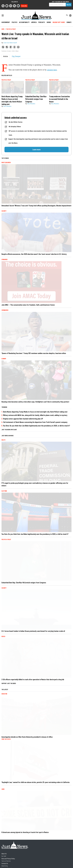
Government (6, 22)
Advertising (5, 866)
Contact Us (5, 863)
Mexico (3, 636)
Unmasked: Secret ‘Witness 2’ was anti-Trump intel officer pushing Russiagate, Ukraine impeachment (36, 206)
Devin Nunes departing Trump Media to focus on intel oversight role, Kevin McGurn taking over (35, 412)
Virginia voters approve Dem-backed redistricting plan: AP (23, 419)
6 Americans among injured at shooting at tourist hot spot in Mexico (25, 832)
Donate (69, 22)
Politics (14, 22)
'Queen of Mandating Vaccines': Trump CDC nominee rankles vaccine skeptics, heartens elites (34, 353)
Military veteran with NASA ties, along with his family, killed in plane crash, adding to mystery (35, 415)
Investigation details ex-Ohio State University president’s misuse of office (27, 737)
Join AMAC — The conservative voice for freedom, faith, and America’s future (28, 305)
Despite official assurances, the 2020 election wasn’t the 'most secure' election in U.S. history (34, 254)
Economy (4, 359)
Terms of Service (6, 861)
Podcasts (42, 22)
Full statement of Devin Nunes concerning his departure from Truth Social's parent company (35, 422)
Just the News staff (10, 43)
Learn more (36, 149)
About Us (4, 854)
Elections (4, 491)
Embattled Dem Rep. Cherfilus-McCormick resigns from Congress (24, 583)
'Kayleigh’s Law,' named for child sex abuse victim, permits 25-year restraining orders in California (36, 782)
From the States (6, 739)
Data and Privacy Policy (8, 859)
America (34, 22)
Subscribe (24, 6)
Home (3, 29)
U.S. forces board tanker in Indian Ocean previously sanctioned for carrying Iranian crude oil (33, 631)
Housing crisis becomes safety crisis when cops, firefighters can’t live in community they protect (35, 402)
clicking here (52, 70)
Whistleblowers (6, 162)
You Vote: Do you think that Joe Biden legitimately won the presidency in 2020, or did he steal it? (36, 426)
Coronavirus (5, 310)
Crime (3, 789)
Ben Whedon (7, 106)
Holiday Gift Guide (59, 22)
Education (4, 694)
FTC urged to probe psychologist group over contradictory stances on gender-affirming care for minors (35, 484)
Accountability (24, 22)
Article (6, 56)
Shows (49, 22)
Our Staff (4, 856)
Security (4, 211)
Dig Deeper (16, 56)
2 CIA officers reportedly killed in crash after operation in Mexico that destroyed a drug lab (33, 679)
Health (3, 440)
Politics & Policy (11, 29)
